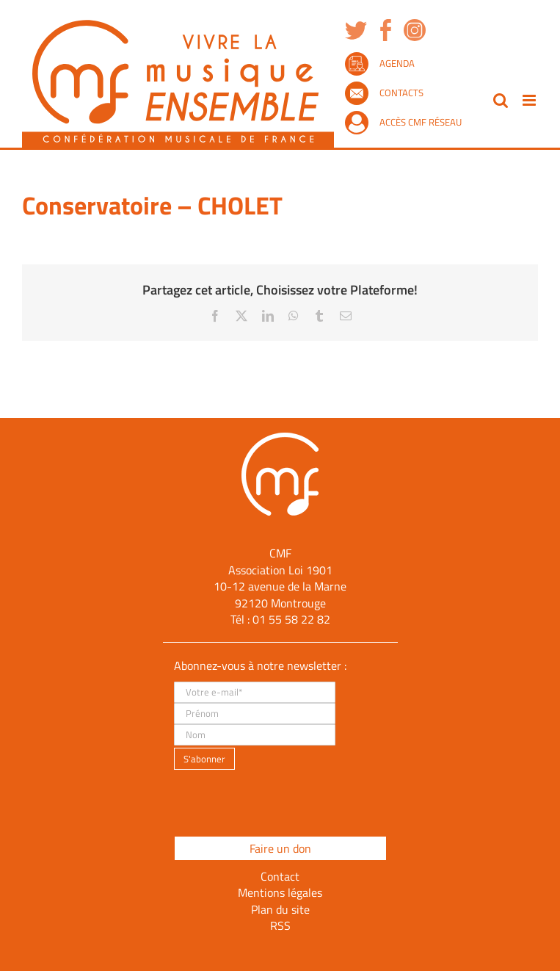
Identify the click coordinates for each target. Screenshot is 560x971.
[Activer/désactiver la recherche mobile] (501, 100)
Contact (280, 876)
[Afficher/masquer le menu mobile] (530, 100)
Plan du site (280, 909)
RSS (280, 925)
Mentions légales (280, 892)
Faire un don (280, 848)
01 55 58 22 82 (291, 619)
